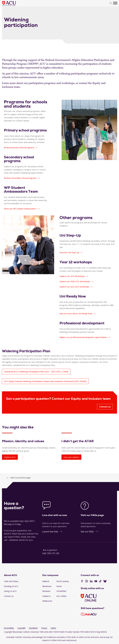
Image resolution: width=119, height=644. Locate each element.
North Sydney (63, 581)
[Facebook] (82, 581)
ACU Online (62, 596)
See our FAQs (87, 532)
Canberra (46, 596)
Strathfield (61, 591)
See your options (71, 457)
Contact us (9, 596)
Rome (59, 586)
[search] (111, 3)
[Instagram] (87, 581)
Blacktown (47, 586)
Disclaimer (33, 628)
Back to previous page (21, 478)
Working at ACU (11, 586)
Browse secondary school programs (20, 178)
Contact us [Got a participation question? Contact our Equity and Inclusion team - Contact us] (105, 407)
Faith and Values (11, 581)
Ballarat (46, 581)
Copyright (21, 628)
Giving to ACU (10, 591)
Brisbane (46, 591)
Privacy (44, 628)
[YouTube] (96, 581)
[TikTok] (100, 581)
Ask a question (50, 550)
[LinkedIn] (91, 581)
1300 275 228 (53, 553)
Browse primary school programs (19, 147)
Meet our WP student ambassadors (20, 209)
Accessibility (9, 628)
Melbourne (47, 601)
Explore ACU (10, 457)
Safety (53, 628)
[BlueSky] (105, 581)
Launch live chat (50, 532)
